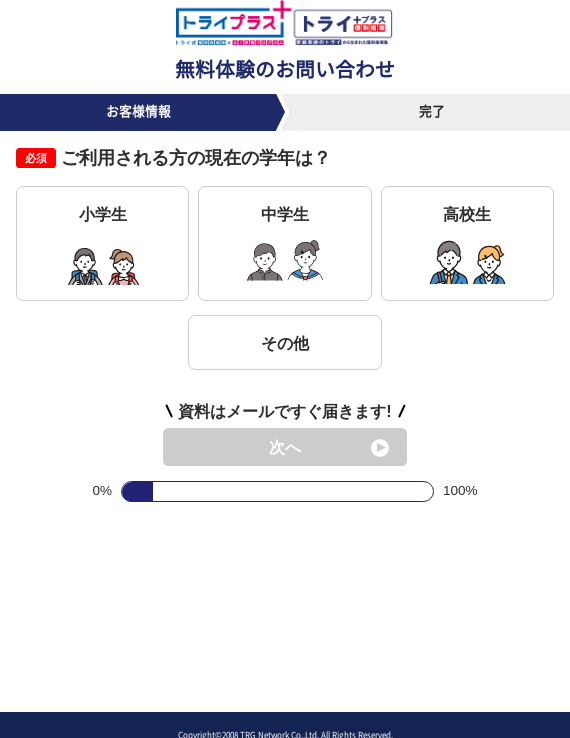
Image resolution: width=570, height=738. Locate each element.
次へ (285, 447)
